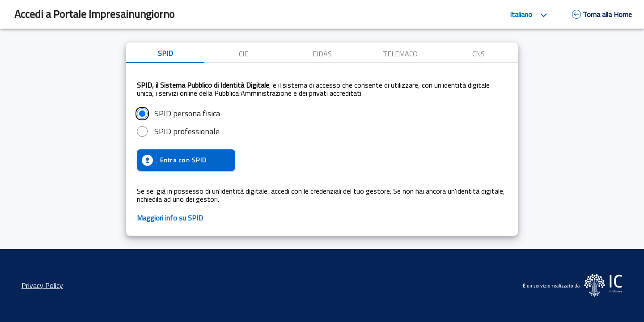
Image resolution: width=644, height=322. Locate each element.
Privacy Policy (42, 285)
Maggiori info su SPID (170, 218)
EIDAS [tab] (322, 54)
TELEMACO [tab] (400, 54)
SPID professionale (187, 131)
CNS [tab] (479, 54)
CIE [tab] (244, 54)
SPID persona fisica (187, 114)
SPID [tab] (165, 53)
